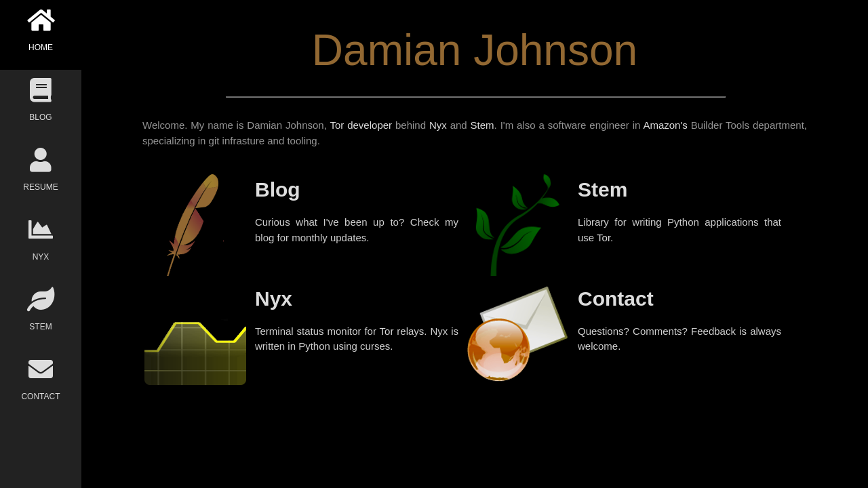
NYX (41, 240)
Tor (604, 238)
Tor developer (361, 125)
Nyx (438, 125)
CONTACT (41, 379)
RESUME (41, 170)
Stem (482, 125)
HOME (41, 30)
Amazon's (665, 125)
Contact (616, 299)
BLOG (41, 100)
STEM (41, 309)
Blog (278, 189)
